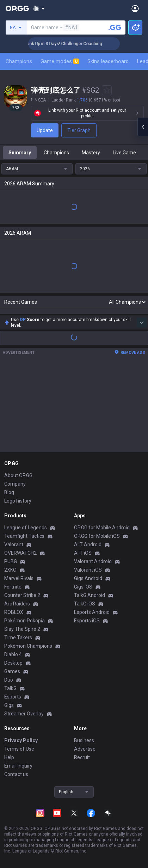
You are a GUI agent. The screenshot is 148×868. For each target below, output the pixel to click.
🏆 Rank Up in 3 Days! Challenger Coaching (69, 44)
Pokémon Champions (28, 646)
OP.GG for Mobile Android (102, 528)
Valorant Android (93, 561)
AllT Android (88, 544)
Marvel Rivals (19, 578)
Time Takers (18, 638)
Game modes (60, 61)
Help (9, 757)
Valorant (14, 544)
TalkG (10, 688)
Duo (9, 680)
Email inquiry (18, 766)
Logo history (18, 501)
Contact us (16, 774)
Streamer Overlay (24, 714)
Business (84, 740)
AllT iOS (83, 553)
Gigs (9, 705)
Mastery (91, 153)
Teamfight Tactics (24, 536)
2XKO (10, 570)
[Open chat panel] (143, 127)
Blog (9, 492)
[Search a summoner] (115, 27)
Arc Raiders (17, 604)
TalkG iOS (85, 604)
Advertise (85, 749)
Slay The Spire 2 (22, 629)
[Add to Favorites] (107, 90)
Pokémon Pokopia (24, 621)
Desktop (13, 663)
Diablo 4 (13, 654)
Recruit (82, 757)
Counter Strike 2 (22, 595)
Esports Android (92, 612)
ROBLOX (14, 612)
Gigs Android (88, 578)
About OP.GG (18, 475)
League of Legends (26, 528)
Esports (13, 697)
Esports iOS (87, 621)
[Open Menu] (135, 8)
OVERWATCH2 (20, 553)
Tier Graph (79, 130)
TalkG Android (90, 595)
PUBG (11, 561)
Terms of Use (19, 749)
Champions (19, 61)
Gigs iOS (83, 587)
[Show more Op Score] (142, 322)
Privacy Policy (21, 740)
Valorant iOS (88, 570)
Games (12, 671)
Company (15, 484)
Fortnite (13, 587)
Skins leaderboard (108, 61)
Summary (20, 153)
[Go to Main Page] (17, 8)
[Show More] (39, 8)
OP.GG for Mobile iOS (97, 536)
